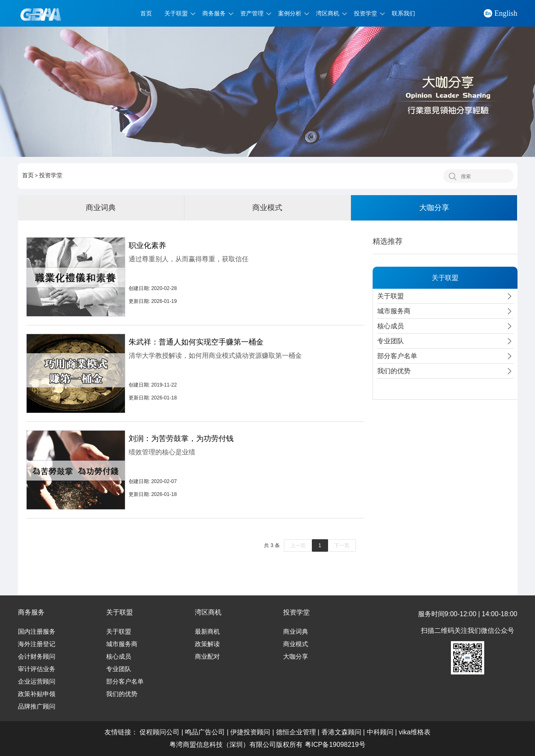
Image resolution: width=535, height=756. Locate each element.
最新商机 (207, 632)
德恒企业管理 (296, 732)
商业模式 (267, 208)
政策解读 (207, 644)
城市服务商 (122, 644)
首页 (146, 13)
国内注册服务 (37, 632)
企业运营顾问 (37, 682)
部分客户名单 (125, 682)
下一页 (342, 545)
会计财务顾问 (37, 657)
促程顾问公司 (159, 732)
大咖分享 (434, 208)
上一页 (298, 545)
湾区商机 (328, 13)
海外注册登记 (37, 644)
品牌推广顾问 (37, 706)
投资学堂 (366, 13)
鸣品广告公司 (205, 732)
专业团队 (119, 669)
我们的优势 (122, 694)
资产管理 (252, 13)
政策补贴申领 (37, 694)
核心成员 (119, 657)
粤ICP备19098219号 (335, 745)
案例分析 (290, 13)
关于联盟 (176, 13)
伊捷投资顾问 (250, 732)
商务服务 (214, 13)
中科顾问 (380, 732)
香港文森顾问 (341, 732)
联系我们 (403, 13)
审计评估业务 (37, 669)
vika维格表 (415, 732)
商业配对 (207, 657)
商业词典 (101, 208)
